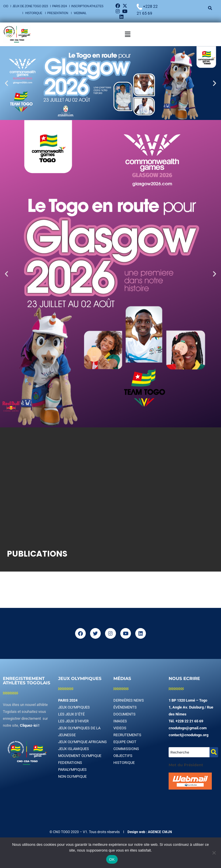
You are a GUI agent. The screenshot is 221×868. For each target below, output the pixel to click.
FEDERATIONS (70, 763)
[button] (127, 34)
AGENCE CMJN (160, 832)
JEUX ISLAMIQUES (74, 749)
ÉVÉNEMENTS (125, 707)
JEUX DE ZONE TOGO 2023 (31, 6)
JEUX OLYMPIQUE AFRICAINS (82, 742)
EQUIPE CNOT (125, 742)
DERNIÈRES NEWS (129, 700)
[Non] (214, 853)
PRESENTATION (58, 13)
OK (112, 859)
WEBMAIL (80, 13)
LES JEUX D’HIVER (73, 721)
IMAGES (120, 721)
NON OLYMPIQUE (72, 776)
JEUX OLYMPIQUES (74, 707)
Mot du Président (186, 765)
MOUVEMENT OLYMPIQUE (80, 756)
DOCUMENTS (124, 714)
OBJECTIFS (123, 756)
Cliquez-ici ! (30, 725)
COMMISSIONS (126, 749)
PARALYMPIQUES (72, 770)
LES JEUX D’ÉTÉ (71, 714)
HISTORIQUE (34, 13)
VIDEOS (120, 728)
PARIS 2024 (59, 6)
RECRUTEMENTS (127, 735)
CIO (6, 6)
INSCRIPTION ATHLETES (87, 6)
